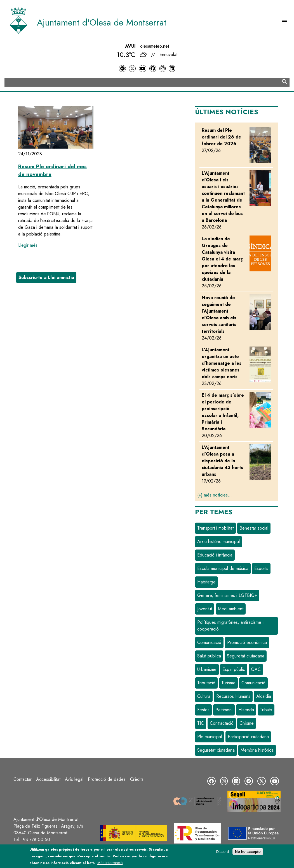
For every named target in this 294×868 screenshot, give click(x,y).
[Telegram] (122, 69)
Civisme (247, 723)
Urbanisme (207, 669)
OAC (256, 669)
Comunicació (209, 642)
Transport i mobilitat (215, 528)
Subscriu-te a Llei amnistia (46, 277)
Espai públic (234, 669)
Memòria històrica (257, 750)
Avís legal (74, 779)
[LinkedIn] (172, 69)
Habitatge (206, 582)
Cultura (204, 696)
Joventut (205, 609)
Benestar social (254, 528)
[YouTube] (143, 69)
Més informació (110, 863)
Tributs (266, 710)
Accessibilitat (48, 779)
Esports (261, 568)
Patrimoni (224, 710)
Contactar (23, 779)
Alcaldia (264, 696)
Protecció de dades (107, 779)
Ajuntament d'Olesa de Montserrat (102, 22)
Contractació (222, 723)
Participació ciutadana (248, 737)
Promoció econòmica (247, 642)
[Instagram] (163, 69)
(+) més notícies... (215, 495)
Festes (203, 710)
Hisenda (246, 710)
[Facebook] (153, 69)
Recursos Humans (233, 696)
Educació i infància (215, 555)
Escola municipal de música (223, 568)
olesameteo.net (155, 46)
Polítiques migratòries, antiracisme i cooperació (230, 626)
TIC (201, 723)
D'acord (223, 852)
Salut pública (209, 656)
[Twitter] (132, 69)
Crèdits (137, 779)
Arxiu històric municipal (218, 542)
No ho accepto (248, 852)
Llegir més (28, 245)
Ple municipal (210, 737)
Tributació (206, 683)
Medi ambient (231, 609)
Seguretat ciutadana (246, 656)
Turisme (228, 683)
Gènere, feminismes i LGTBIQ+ (227, 595)
